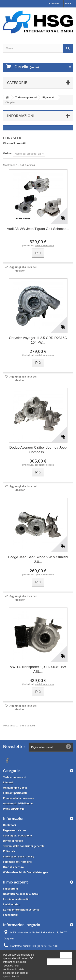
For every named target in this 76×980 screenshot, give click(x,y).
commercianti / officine (17, 862)
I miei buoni (10, 915)
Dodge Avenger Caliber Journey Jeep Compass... (38, 450)
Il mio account (15, 882)
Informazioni (21, 116)
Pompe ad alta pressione (19, 798)
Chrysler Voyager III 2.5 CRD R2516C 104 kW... (38, 340)
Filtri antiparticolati (15, 793)
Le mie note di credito (17, 899)
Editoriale (9, 851)
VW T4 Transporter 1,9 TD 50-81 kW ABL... (38, 669)
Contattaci (55, 3)
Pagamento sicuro (14, 830)
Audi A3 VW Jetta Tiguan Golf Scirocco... (38, 229)
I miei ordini (10, 889)
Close (66, 955)
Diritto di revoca (13, 841)
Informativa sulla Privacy (19, 857)
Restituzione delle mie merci (21, 894)
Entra (68, 3)
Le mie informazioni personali (22, 910)
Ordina (7, 153)
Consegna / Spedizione (17, 836)
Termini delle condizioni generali (23, 846)
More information (59, 962)
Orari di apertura (13, 867)
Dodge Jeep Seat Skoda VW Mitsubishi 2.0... (38, 559)
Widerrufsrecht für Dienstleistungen (26, 872)
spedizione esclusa (44, 246)
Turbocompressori (15, 777)
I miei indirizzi (12, 904)
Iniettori (8, 782)
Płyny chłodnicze (14, 809)
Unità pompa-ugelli (15, 788)
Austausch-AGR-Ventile (18, 803)
